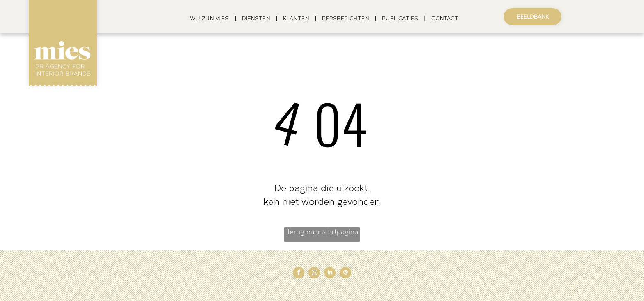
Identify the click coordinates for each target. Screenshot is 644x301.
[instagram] (314, 274)
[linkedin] (330, 274)
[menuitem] (210, 18)
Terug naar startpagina (322, 232)
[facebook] (299, 274)
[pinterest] (345, 274)
